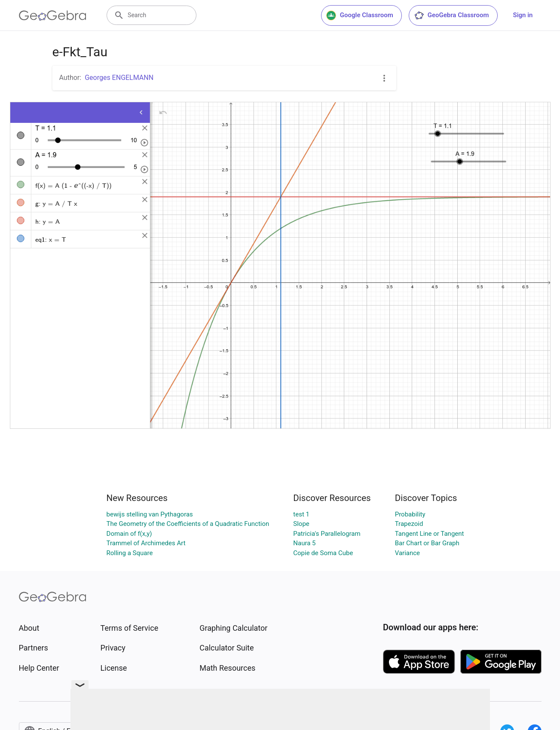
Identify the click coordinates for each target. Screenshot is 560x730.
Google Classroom (360, 15)
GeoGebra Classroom (451, 15)
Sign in (523, 15)
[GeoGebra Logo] (53, 15)
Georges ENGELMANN (119, 78)
